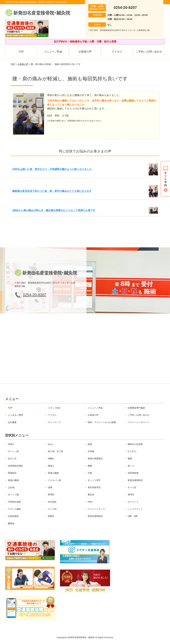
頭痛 (50, 487)
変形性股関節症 (95, 516)
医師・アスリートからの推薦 (102, 422)
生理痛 (91, 451)
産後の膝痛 (13, 480)
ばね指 (11, 487)
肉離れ (51, 458)
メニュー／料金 (53, 52)
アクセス (117, 52)
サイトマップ (54, 422)
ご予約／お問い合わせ (149, 52)
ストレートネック (96, 509)
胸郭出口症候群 (135, 444)
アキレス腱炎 (14, 509)
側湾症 (131, 495)
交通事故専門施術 (136, 408)
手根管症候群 (14, 502)
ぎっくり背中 (94, 480)
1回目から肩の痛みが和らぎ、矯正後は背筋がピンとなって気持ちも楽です (54, 210)
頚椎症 (51, 516)
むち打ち (132, 451)
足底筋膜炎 (13, 516)
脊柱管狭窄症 (94, 487)
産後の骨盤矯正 (95, 458)
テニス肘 (52, 509)
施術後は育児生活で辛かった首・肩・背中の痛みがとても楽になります (52, 191)
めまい (51, 444)
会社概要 (12, 422)
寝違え (51, 466)
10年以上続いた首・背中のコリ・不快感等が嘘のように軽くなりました (52, 169)
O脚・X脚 (132, 516)
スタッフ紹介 (54, 408)
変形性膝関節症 (135, 480)
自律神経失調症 (15, 466)
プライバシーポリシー (139, 422)
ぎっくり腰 (13, 495)
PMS (90, 502)
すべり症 (132, 487)
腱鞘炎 (11, 523)
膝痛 (130, 458)
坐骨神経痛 (133, 473)
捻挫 (90, 444)
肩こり (131, 466)
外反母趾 (52, 502)
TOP (21, 52)
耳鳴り (11, 444)
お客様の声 (85, 52)
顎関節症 (12, 473)
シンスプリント (135, 509)
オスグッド (133, 502)
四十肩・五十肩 (55, 451)
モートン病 (13, 451)
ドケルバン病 (54, 480)
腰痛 (90, 466)
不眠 (90, 473)
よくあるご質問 (15, 415)
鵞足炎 (91, 495)
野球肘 (51, 495)
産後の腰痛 (53, 473)
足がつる (12, 458)
